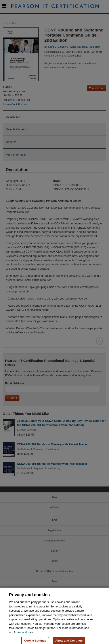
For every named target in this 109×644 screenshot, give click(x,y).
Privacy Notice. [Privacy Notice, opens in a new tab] (24, 635)
